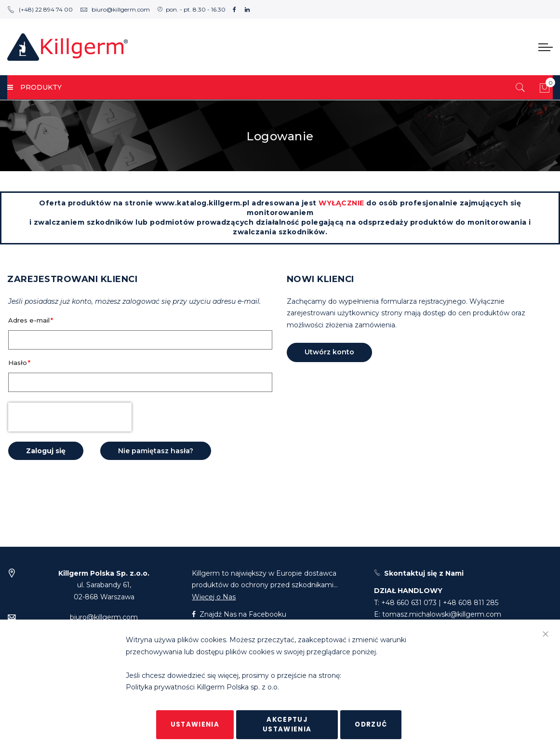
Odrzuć (371, 724)
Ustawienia (195, 724)
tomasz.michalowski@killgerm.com (442, 614)
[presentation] (70, 417)
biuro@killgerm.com (115, 9)
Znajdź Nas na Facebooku (239, 614)
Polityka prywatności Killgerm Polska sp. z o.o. (202, 688)
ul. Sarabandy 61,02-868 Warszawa (104, 585)
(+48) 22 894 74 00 (40, 9)
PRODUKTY (34, 87)
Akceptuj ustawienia (287, 724)
